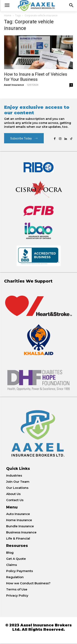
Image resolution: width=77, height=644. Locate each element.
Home (8, 15)
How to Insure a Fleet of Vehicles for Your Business (36, 77)
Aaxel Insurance (14, 85)
